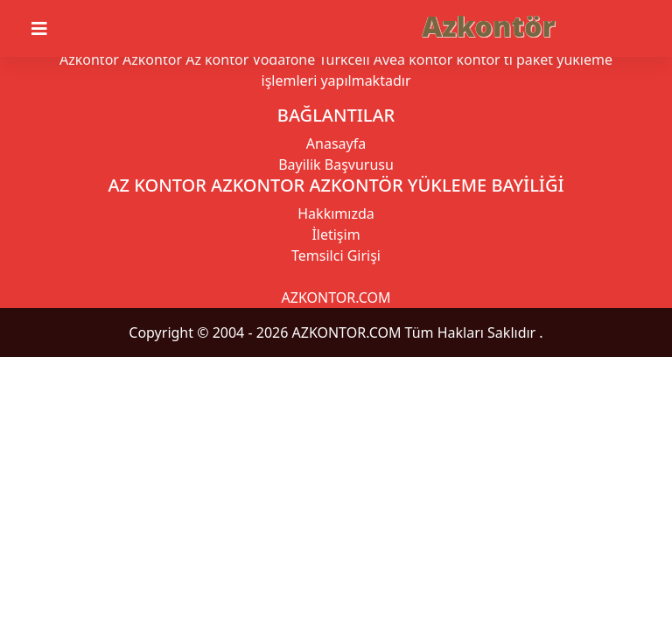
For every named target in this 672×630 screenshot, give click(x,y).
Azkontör (488, 26)
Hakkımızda (336, 213)
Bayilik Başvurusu (336, 164)
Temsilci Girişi (336, 255)
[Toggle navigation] (50, 29)
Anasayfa (336, 143)
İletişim (336, 234)
